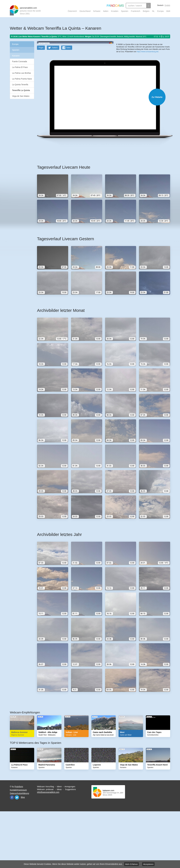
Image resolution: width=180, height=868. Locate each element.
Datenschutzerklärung (19, 848)
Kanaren (16, 56)
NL (153, 11)
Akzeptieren (148, 864)
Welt (168, 11)
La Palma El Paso (20, 67)
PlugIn (41, 103)
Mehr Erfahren (131, 864)
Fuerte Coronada (20, 61)
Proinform (19, 842)
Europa (160, 11)
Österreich (72, 11)
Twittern (55, 103)
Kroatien (115, 11)
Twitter (17, 852)
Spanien (125, 11)
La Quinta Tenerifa (20, 85)
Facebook (12, 852)
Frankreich (136, 11)
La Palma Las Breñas (22, 73)
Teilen (68, 103)
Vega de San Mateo (21, 96)
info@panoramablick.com (48, 847)
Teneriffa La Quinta (21, 90)
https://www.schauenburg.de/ (148, 97)
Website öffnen (100, 152)
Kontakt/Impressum (18, 845)
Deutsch (160, 5)
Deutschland (85, 11)
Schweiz (97, 11)
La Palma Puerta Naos (22, 79)
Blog (23, 852)
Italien (106, 11)
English (167, 5)
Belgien (146, 11)
